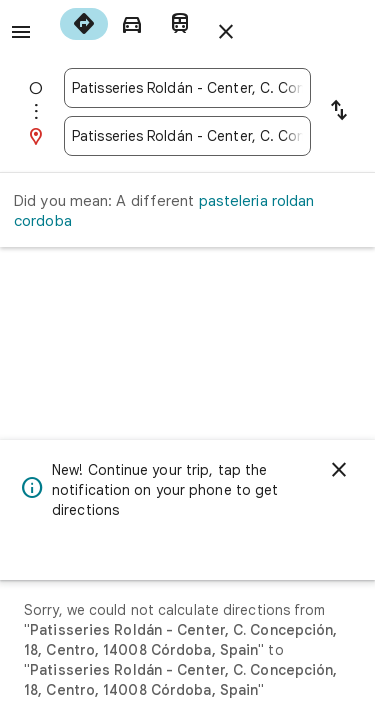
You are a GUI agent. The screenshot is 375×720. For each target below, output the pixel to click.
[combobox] (187, 88)
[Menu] (21, 32)
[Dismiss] (339, 470)
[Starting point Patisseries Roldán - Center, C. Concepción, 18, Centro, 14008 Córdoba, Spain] (187, 88)
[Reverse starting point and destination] (339, 112)
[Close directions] (226, 32)
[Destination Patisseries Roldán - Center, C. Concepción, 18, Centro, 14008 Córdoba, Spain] (187, 136)
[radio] (84, 24)
